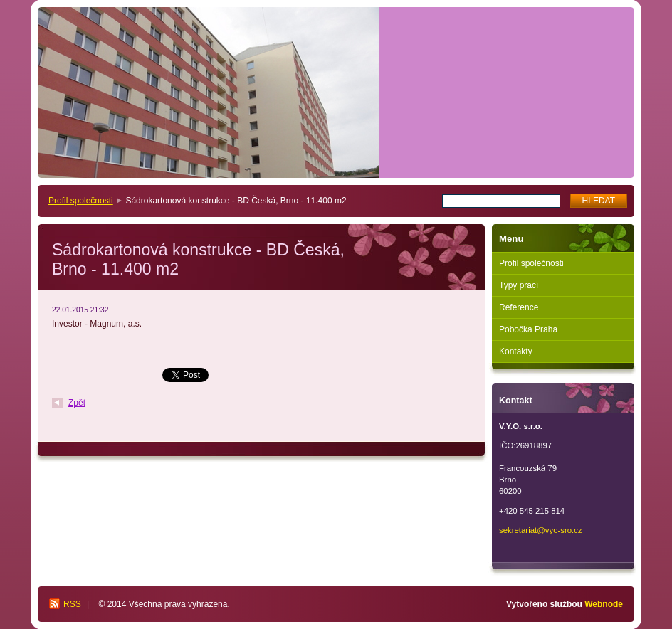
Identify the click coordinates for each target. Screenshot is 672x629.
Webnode (604, 604)
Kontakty (516, 351)
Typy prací (519, 285)
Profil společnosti (81, 201)
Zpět (77, 403)
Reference (519, 307)
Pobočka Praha (528, 329)
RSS (72, 604)
